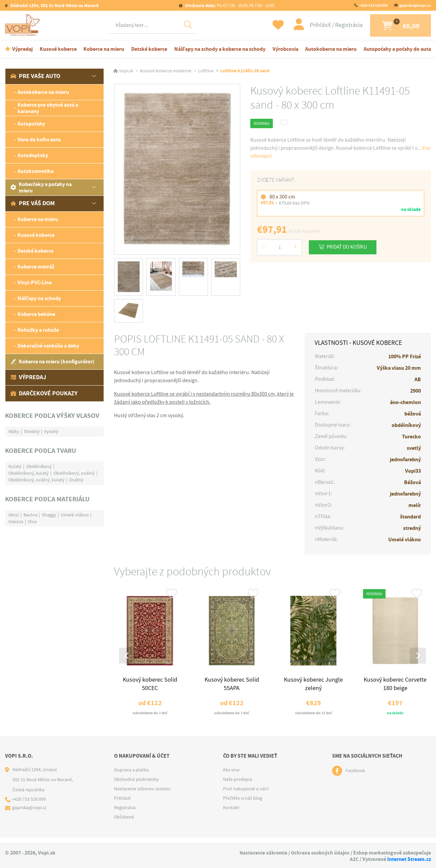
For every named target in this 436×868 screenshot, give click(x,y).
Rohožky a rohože (38, 331)
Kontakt (231, 813)
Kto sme (231, 775)
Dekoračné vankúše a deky (48, 347)
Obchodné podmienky (136, 785)
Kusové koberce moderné (166, 72)
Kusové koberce (58, 50)
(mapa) (50, 775)
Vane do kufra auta (39, 141)
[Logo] (24, 26)
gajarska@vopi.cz (415, 5)
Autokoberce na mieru (331, 50)
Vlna (32, 522)
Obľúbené (124, 823)
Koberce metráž (36, 268)
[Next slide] (417, 659)
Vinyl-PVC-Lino (35, 284)
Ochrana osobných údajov (320, 853)
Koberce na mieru (104, 50)
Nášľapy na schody (39, 300)
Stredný (32, 432)
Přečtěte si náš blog (243, 804)
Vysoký (51, 432)
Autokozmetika (35, 172)
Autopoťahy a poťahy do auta (397, 50)
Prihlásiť (311, 26)
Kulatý (15, 467)
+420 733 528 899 (373, 5)
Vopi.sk (126, 72)
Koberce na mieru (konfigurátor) (52, 363)
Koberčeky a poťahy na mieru (41, 188)
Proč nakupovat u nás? (246, 794)
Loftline (206, 72)
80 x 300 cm (282, 198)
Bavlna (30, 516)
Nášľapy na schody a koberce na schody (220, 50)
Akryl (14, 516)
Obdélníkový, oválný (74, 474)
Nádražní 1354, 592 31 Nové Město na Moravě (54, 6)
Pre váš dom (33, 205)
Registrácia (338, 26)
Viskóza (16, 522)
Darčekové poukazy (44, 394)
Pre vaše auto (35, 77)
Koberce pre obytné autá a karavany (48, 109)
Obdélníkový (39, 467)
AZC (354, 859)
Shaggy (49, 516)
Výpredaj (22, 50)
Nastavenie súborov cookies (142, 794)
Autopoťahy (31, 125)
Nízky (14, 432)
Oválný (76, 481)
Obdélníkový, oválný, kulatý (37, 481)
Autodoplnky (33, 157)
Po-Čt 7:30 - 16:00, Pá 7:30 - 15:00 (229, 6)
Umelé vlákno (75, 516)
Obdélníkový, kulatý (29, 474)
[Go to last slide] (128, 659)
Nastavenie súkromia (261, 853)
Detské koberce (149, 50)
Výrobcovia (285, 50)
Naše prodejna (238, 785)
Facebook (355, 776)
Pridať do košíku (350, 248)
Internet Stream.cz (409, 859)
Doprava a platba (131, 775)
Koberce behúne (36, 315)
